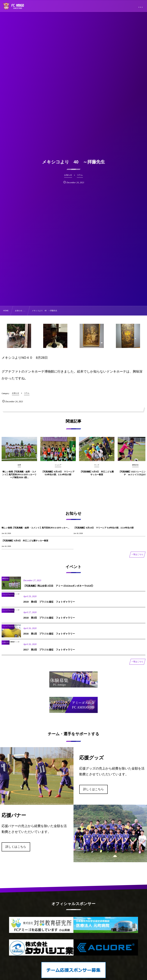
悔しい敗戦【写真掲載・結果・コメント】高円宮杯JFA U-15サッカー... (35, 528)
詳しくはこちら (94, 789)
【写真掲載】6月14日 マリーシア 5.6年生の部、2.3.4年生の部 (104, 528)
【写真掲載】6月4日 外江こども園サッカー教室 (25, 541)
